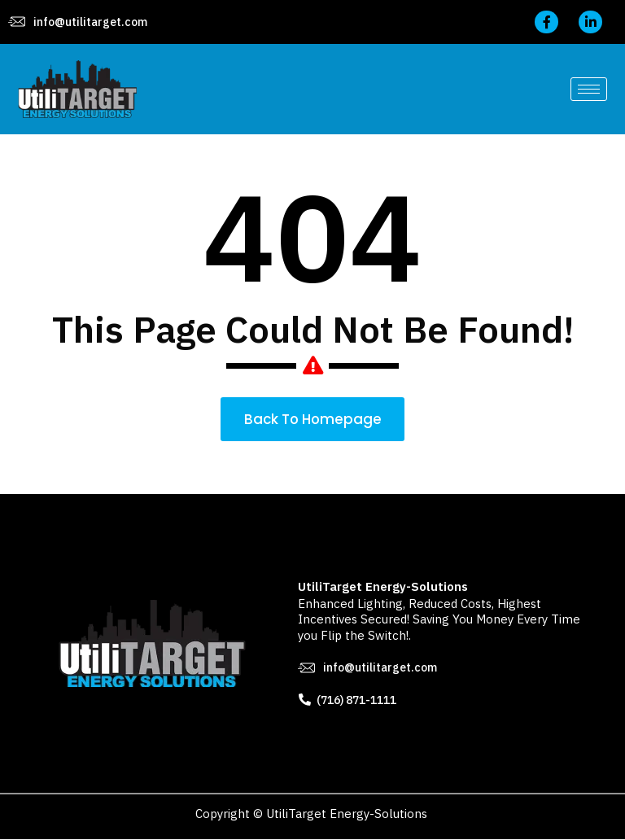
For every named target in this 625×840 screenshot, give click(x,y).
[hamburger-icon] (589, 89)
